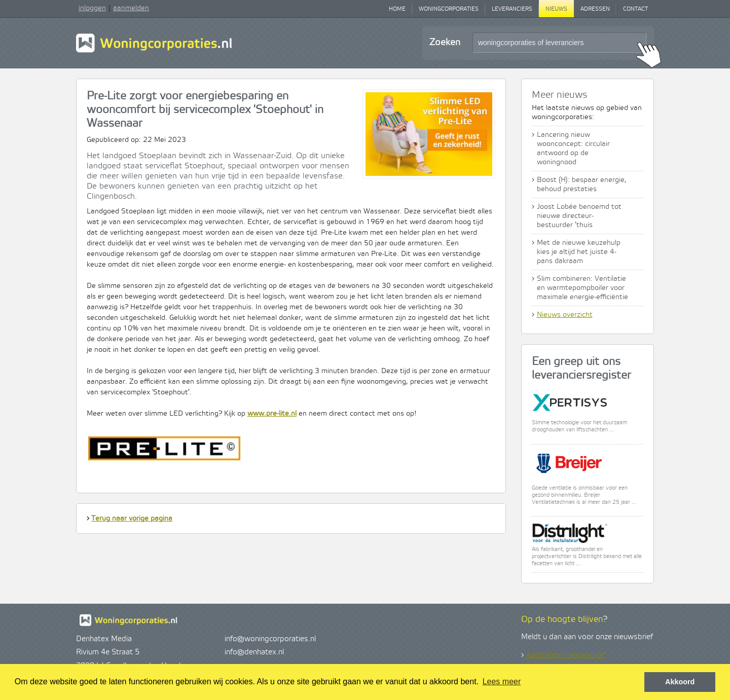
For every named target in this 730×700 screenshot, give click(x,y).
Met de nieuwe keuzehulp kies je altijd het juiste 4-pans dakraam (579, 252)
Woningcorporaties (449, 9)
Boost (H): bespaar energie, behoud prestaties (582, 185)
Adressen (595, 9)
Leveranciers (512, 9)
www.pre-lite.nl (272, 414)
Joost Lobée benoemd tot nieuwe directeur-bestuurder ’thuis (579, 216)
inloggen (92, 8)
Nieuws (556, 9)
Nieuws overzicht (565, 315)
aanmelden (131, 8)
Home (397, 9)
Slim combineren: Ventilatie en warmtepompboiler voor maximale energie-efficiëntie (582, 288)
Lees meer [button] (502, 681)
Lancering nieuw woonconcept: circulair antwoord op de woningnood (573, 149)
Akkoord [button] (680, 682)
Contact (635, 9)
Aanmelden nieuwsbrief (566, 655)
